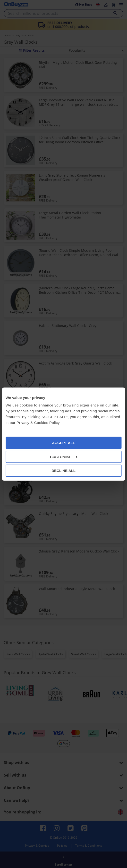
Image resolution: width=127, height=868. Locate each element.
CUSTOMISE (64, 457)
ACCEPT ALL (63, 443)
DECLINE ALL (63, 471)
